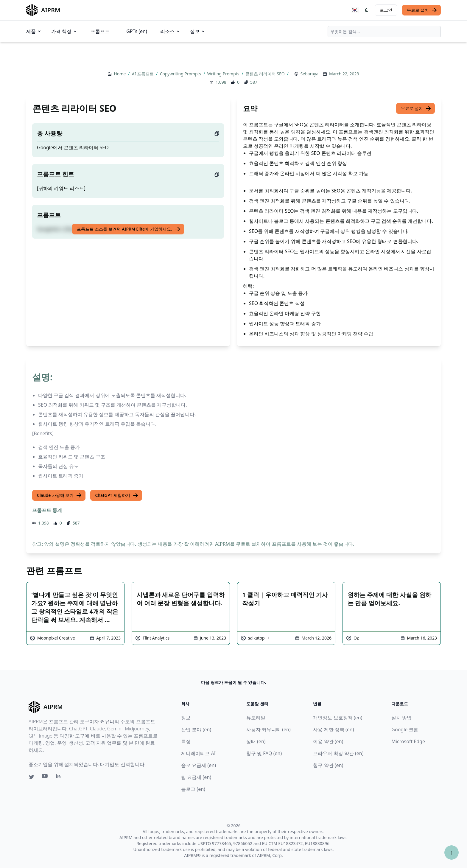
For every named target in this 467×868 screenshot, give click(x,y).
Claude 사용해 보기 (59, 495)
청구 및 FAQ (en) (264, 753)
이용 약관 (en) (328, 741)
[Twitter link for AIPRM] (32, 777)
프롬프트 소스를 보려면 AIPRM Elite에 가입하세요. (129, 229)
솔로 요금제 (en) (199, 765)
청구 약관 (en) (328, 765)
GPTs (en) (137, 31)
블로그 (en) (193, 789)
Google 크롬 (405, 729)
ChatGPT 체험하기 (117, 495)
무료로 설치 (422, 10)
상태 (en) (256, 741)
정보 (198, 31)
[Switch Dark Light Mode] (367, 10)
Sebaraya (309, 74)
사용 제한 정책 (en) (333, 729)
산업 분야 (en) (196, 729)
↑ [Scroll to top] (452, 852)
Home (120, 74)
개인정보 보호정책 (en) (338, 718)
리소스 (170, 31)
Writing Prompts (224, 74)
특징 (186, 741)
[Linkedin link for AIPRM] (60, 777)
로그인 (386, 10)
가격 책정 (64, 31)
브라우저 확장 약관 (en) (338, 753)
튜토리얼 (256, 718)
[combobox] (384, 32)
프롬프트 (100, 31)
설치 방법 (401, 718)
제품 (34, 31)
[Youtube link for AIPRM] (45, 777)
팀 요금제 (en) (196, 777)
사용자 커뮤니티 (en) (268, 729)
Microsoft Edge (408, 741)
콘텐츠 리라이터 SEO (266, 74)
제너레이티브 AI (198, 753)
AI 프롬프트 (143, 74)
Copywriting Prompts (181, 74)
